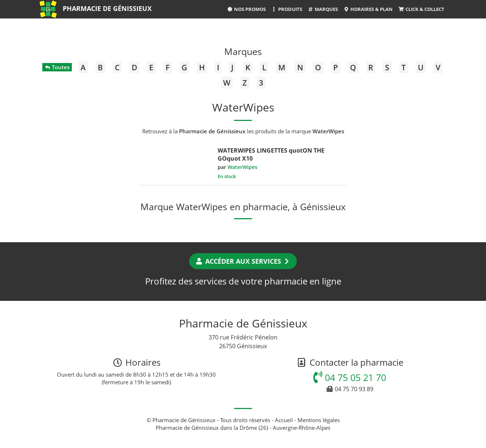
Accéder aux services (243, 261)
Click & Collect (421, 9)
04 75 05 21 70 (350, 377)
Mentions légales (319, 420)
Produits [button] (287, 9)
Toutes (57, 67)
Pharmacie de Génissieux (107, 8)
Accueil (284, 420)
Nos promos (246, 9)
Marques (323, 9)
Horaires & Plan (368, 9)
